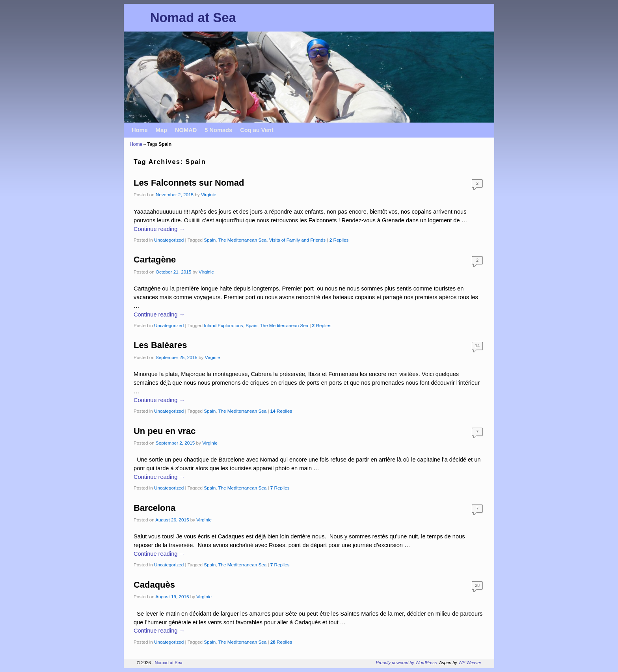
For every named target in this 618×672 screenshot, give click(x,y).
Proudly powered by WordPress (407, 663)
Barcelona (154, 508)
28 (477, 585)
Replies (339, 240)
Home (140, 130)
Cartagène (155, 260)
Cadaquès (154, 585)
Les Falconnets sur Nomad (189, 183)
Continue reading (159, 229)
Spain (210, 240)
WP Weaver (470, 663)
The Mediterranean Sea (242, 240)
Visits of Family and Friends (297, 240)
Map (161, 130)
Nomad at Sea (193, 18)
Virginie (209, 195)
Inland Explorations (223, 325)
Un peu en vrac (165, 431)
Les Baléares (160, 345)
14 (477, 346)
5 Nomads (218, 130)
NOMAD (186, 130)
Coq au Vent (257, 130)
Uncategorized (169, 240)
